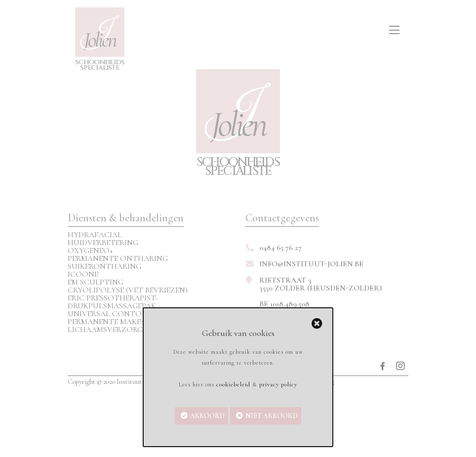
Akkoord (207, 416)
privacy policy (278, 384)
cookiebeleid (233, 384)
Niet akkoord (272, 416)
